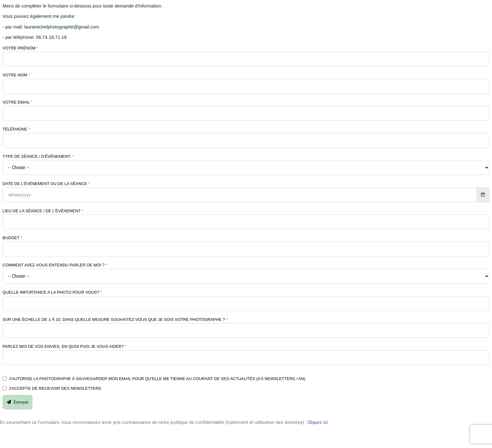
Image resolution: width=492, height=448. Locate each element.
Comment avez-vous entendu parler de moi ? (55, 265)
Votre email (18, 102)
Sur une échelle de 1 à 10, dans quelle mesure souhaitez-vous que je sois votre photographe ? (115, 319)
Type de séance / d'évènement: (38, 156)
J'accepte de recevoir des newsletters (55, 388)
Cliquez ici (318, 422)
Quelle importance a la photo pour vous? (52, 292)
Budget (12, 238)
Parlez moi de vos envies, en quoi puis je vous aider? (65, 346)
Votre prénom (20, 48)
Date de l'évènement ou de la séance (46, 184)
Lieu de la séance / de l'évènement (43, 211)
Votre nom (16, 75)
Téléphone (16, 129)
